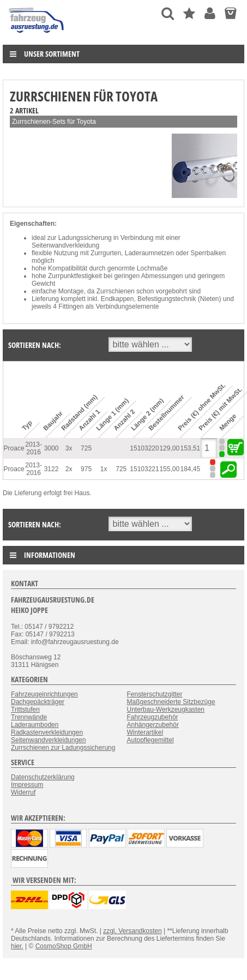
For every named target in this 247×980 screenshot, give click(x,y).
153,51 (191, 448)
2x (69, 469)
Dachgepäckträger (38, 702)
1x (104, 469)
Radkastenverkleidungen (47, 732)
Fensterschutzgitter (155, 694)
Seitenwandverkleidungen (48, 740)
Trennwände (29, 717)
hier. (17, 946)
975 (86, 469)
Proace (14, 448)
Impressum (27, 785)
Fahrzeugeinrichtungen (44, 694)
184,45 (191, 469)
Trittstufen (25, 710)
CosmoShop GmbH (64, 946)
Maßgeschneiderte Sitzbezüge (171, 702)
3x (69, 448)
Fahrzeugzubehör (153, 717)
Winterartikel (145, 732)
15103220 (144, 448)
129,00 (169, 448)
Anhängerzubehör (153, 725)
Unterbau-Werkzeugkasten (166, 710)
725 (86, 448)
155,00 (169, 469)
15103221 (144, 469)
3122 (52, 469)
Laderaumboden (35, 725)
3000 (52, 448)
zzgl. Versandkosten (132, 931)
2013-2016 (34, 448)
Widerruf (23, 792)
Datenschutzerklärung (43, 777)
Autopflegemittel (150, 740)
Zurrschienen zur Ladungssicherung (63, 748)
